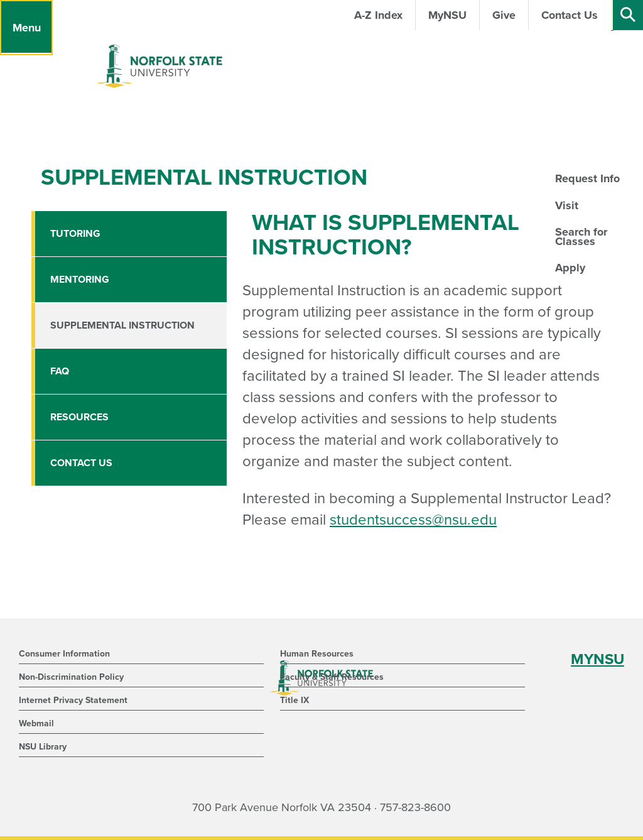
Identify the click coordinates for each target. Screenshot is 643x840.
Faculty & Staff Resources (332, 677)
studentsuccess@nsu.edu (413, 520)
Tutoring (75, 234)
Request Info (587, 178)
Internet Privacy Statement (73, 700)
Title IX (294, 700)
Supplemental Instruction (122, 325)
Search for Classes (581, 236)
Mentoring (80, 280)
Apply (570, 268)
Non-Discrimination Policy (71, 677)
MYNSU (597, 659)
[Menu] (26, 28)
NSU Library (43, 747)
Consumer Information (64, 654)
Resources (79, 417)
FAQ (60, 371)
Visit (567, 205)
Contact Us (81, 463)
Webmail (36, 723)
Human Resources (317, 654)
